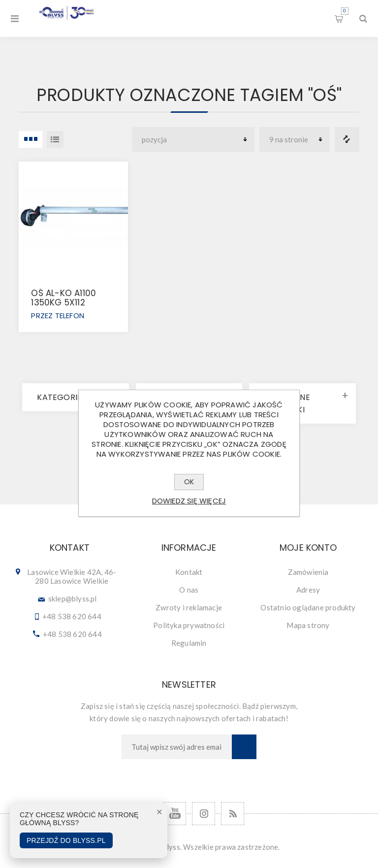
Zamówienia (308, 572)
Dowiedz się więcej (189, 501)
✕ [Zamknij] (159, 812)
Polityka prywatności (189, 625)
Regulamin (189, 643)
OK (189, 482)
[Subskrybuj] (177, 747)
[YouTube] (174, 814)
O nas (189, 590)
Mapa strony (308, 625)
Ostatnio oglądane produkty (308, 607)
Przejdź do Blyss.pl (66, 840)
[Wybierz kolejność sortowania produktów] (193, 139)
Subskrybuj (244, 747)
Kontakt (189, 572)
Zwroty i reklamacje (189, 607)
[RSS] (233, 814)
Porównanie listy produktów (347, 139)
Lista (55, 139)
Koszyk (345, 11)
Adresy (308, 590)
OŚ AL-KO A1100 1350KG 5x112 (63, 298)
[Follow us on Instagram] (204, 814)
